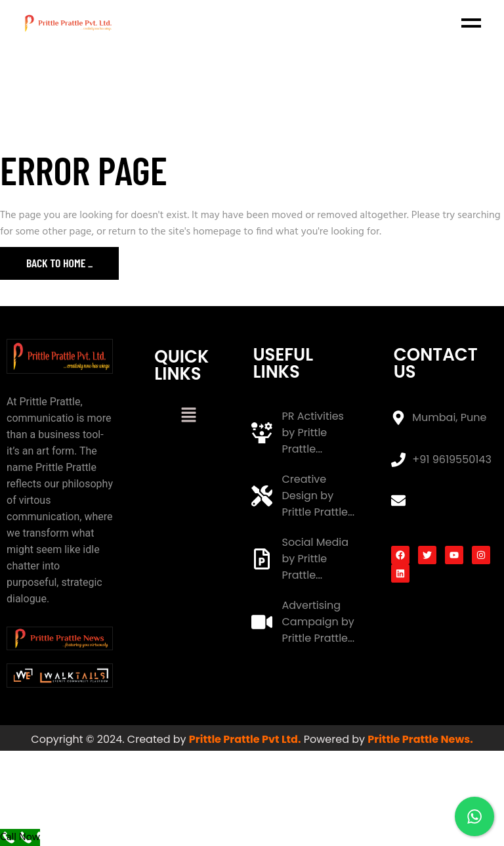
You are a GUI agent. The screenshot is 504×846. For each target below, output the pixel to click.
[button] (188, 416)
